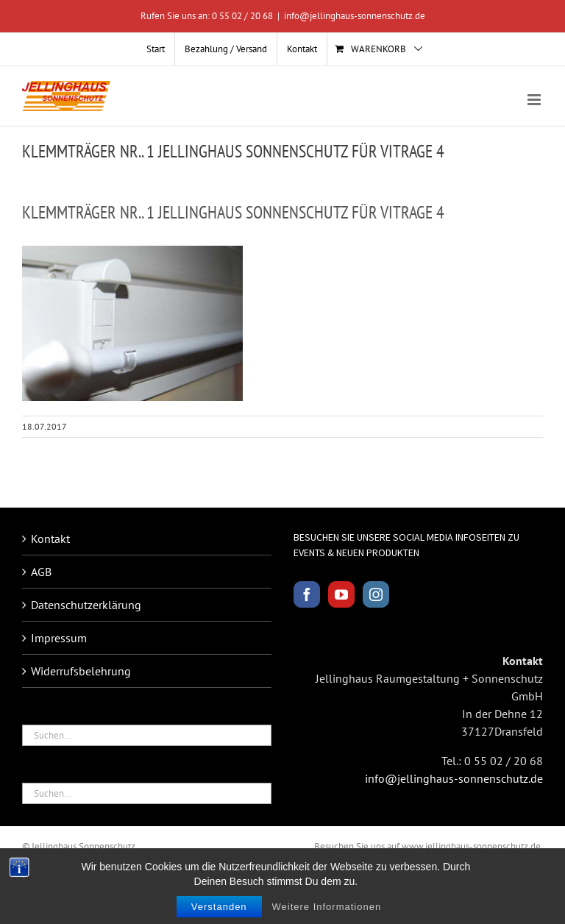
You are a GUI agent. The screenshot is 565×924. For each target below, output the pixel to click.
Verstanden (219, 913)
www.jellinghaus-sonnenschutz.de (471, 846)
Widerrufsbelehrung (81, 671)
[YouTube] (341, 594)
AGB (41, 572)
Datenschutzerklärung (86, 605)
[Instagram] (376, 594)
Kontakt (50, 539)
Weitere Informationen (327, 913)
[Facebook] (307, 594)
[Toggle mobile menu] (535, 100)
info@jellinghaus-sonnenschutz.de (355, 16)
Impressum (59, 638)
